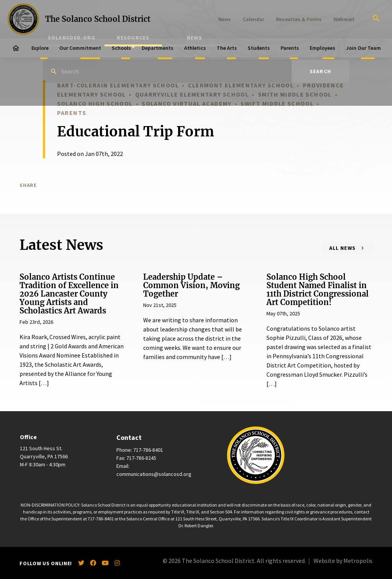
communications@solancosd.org (154, 474)
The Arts (227, 48)
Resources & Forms (299, 19)
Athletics (195, 48)
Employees (323, 48)
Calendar (253, 19)
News (225, 19)
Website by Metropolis (343, 561)
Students (259, 48)
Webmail (344, 19)
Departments (158, 48)
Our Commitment (80, 48)
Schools (121, 48)
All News (343, 248)
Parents (290, 48)
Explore (40, 48)
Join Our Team (363, 48)
